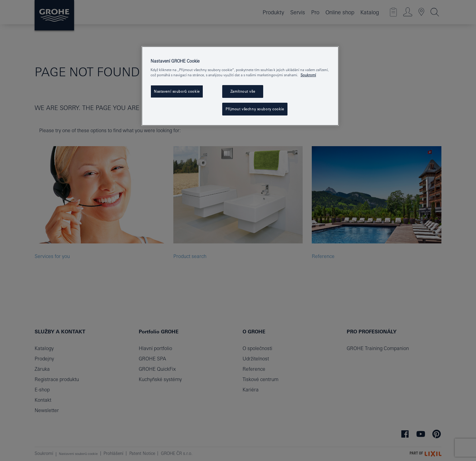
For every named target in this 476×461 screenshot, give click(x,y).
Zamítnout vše (243, 91)
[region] (240, 86)
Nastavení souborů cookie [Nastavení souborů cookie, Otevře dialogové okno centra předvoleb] (177, 91)
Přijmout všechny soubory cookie (255, 109)
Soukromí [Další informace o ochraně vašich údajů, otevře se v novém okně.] (308, 75)
